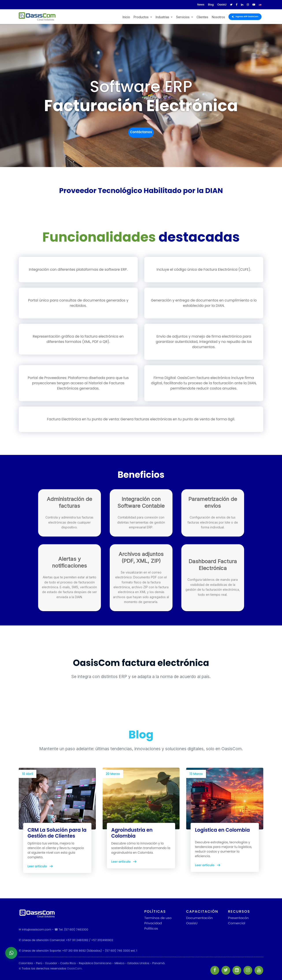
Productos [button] (141, 17)
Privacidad (153, 923)
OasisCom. (75, 968)
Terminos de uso (158, 918)
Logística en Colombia (222, 830)
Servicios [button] (183, 17)
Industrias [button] (163, 17)
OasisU (192, 923)
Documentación (199, 918)
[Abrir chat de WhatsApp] (11, 953)
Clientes (202, 17)
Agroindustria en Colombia (132, 833)
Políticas (151, 928)
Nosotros (218, 17)
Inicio (126, 17)
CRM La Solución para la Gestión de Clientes (57, 833)
